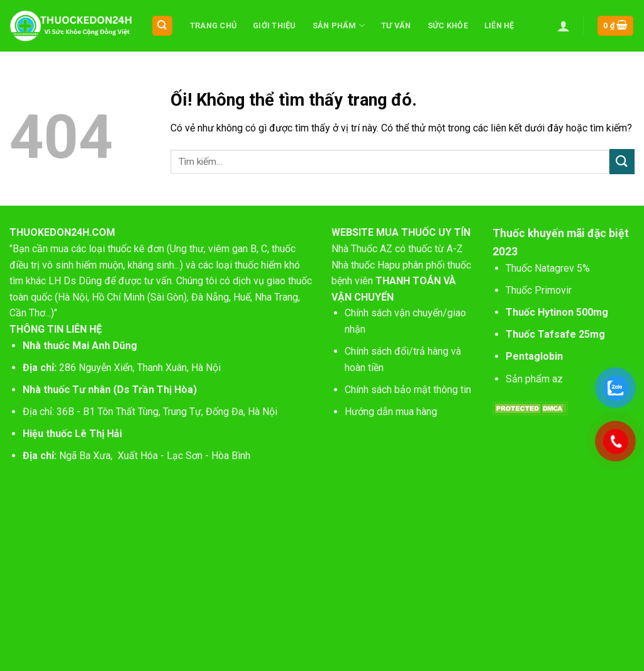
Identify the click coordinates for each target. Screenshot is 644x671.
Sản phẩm (339, 25)
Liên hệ (499, 25)
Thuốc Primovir (540, 290)
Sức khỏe (448, 25)
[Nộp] (622, 161)
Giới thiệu (275, 25)
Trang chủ (213, 25)
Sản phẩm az (534, 379)
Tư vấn (396, 25)
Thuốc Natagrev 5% (548, 268)
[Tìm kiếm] (163, 26)
